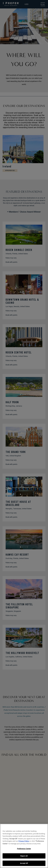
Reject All (24, 856)
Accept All (24, 863)
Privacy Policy (24, 841)
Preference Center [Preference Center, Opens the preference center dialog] (24, 849)
